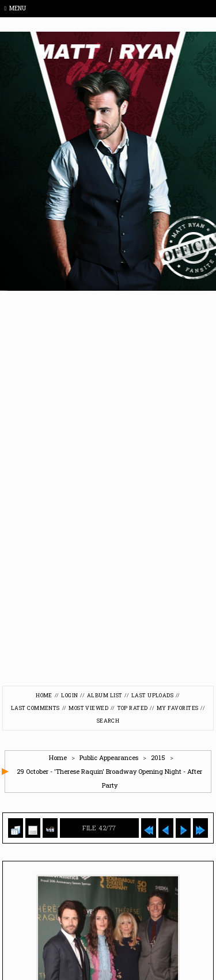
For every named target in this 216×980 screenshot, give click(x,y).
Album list (105, 695)
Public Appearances (109, 757)
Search (108, 721)
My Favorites (177, 708)
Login (69, 695)
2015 (158, 757)
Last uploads (152, 695)
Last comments (35, 708)
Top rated (133, 708)
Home (44, 695)
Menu (16, 8)
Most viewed (88, 708)
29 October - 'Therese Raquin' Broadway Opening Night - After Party (109, 778)
